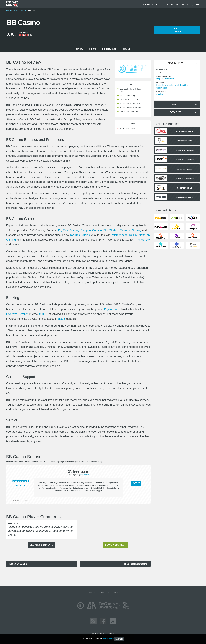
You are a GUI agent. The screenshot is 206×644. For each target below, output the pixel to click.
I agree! (119, 639)
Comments (173, 4)
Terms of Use (105, 592)
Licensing (160, 83)
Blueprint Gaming (91, 230)
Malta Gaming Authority (166, 85)
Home (9, 11)
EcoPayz (12, 314)
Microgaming (120, 235)
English (159, 94)
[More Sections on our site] (197, 4)
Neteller (23, 314)
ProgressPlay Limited (165, 79)
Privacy (118, 592)
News (185, 4)
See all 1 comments (42, 545)
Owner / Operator (164, 76)
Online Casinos (19, 11)
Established (161, 70)
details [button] (86, 475)
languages (161, 92)
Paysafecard (112, 309)
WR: (69, 475)
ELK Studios (111, 230)
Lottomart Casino (18, 564)
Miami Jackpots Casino (136, 564)
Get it (136, 483)
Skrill (42, 314)
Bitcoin (61, 319)
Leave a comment (115, 545)
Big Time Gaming (69, 230)
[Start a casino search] (192, 4)
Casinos (148, 4)
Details (126, 49)
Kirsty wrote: (14, 523)
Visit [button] (177, 30)
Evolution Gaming (131, 230)
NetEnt (133, 235)
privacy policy (108, 639)
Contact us (90, 592)
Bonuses (160, 4)
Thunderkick (143, 240)
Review (79, 49)
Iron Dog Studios (80, 235)
